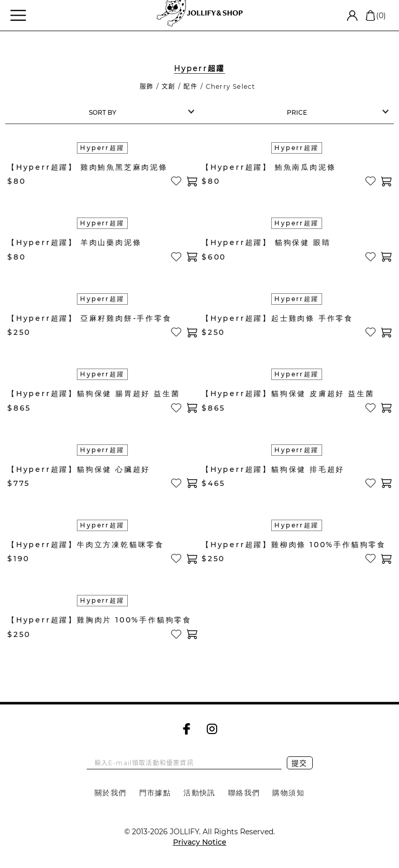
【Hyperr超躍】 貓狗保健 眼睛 (266, 242)
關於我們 (111, 793)
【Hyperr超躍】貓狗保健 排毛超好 (273, 469)
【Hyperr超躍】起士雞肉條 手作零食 (277, 318)
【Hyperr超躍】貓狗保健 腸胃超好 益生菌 (94, 394)
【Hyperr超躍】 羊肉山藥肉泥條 (74, 242)
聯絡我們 (244, 793)
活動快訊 (199, 793)
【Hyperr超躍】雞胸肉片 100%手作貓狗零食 (99, 620)
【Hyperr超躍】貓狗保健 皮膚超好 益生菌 (288, 394)
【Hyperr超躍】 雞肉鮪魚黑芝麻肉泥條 (88, 167)
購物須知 (288, 793)
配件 (190, 86)
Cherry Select (231, 86)
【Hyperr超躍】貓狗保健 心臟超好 (79, 469)
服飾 (147, 86)
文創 (168, 86)
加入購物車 (192, 181)
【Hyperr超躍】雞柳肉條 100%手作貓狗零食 (294, 545)
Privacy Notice (200, 842)
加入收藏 (176, 181)
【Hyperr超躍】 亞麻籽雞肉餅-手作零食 (90, 318)
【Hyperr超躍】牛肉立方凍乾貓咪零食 (86, 545)
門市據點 (155, 793)
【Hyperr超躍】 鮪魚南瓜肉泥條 (269, 167)
